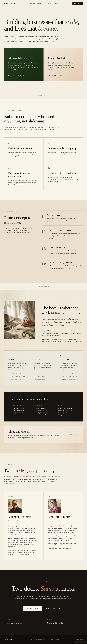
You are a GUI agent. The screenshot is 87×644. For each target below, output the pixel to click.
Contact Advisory (33, 608)
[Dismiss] (85, 642)
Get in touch (78, 3)
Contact (56, 3)
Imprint (51, 639)
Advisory (32, 3)
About (50, 3)
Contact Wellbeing (54, 608)
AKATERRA (10, 3)
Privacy (58, 639)
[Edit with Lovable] (79, 642)
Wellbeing (40, 3)
